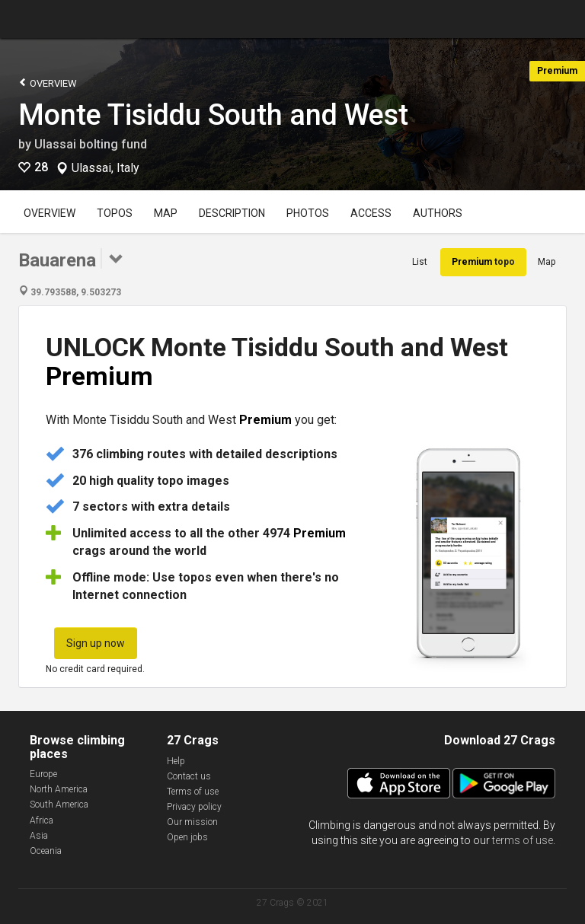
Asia (39, 836)
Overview (48, 83)
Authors (438, 213)
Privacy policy (194, 807)
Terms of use (193, 792)
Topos (115, 213)
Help (176, 761)
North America (59, 789)
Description (232, 213)
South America (59, 805)
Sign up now (96, 643)
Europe (43, 774)
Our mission (192, 822)
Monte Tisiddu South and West (213, 115)
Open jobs (187, 837)
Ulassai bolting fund (91, 144)
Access (371, 213)
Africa (42, 820)
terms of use (523, 840)
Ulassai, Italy (105, 168)
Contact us (189, 776)
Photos (308, 213)
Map (166, 213)
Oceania (46, 851)
